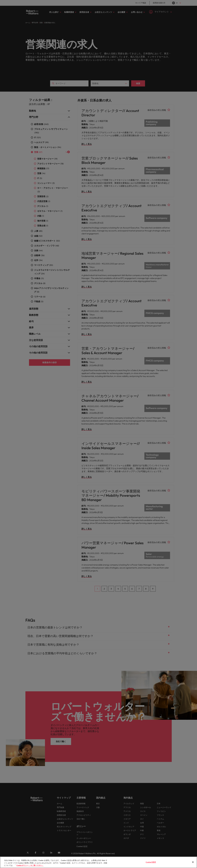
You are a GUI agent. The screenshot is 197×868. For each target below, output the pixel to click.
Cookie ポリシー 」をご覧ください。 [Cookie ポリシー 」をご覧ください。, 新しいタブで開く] (30, 867)
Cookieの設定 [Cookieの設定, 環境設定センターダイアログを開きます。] (151, 864)
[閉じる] (193, 864)
